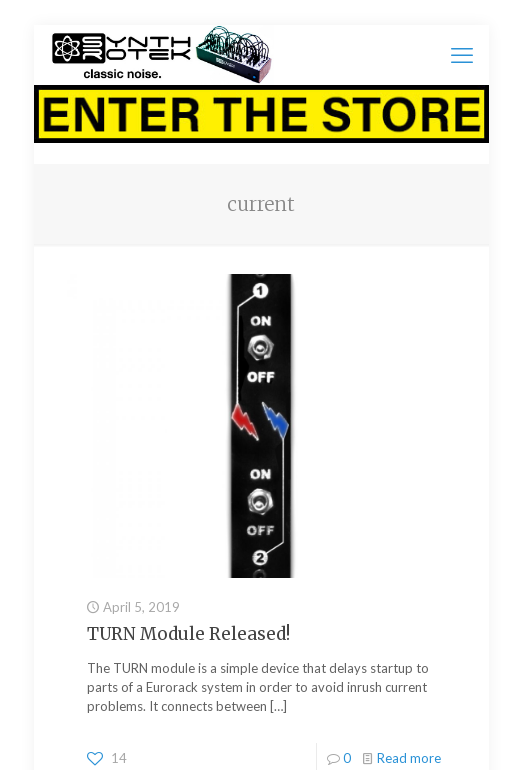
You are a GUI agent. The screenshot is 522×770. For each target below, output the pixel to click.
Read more (409, 758)
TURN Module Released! (188, 634)
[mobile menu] (462, 55)
